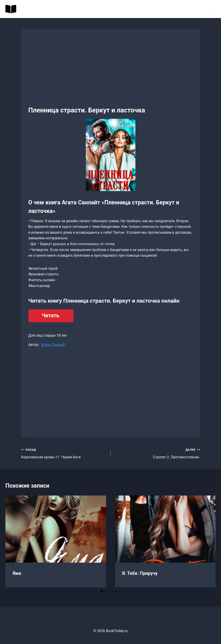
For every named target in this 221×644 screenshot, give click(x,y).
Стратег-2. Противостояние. (157, 453)
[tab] (102, 591)
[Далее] (207, 541)
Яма (17, 573)
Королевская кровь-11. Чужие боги (64, 453)
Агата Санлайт (53, 345)
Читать (51, 316)
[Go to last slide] (14, 541)
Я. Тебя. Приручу (140, 573)
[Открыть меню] (211, 9)
